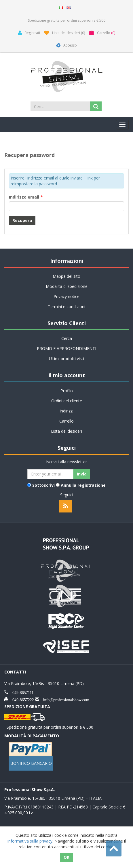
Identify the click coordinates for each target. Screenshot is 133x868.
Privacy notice (66, 296)
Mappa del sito (66, 276)
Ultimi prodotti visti (66, 359)
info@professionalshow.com (64, 699)
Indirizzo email (24, 197)
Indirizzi (66, 411)
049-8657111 (21, 692)
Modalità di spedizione (67, 286)
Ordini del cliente (67, 401)
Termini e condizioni (66, 307)
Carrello (66, 421)
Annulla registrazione (83, 485)
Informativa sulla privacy (30, 841)
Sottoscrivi (43, 485)
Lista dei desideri (66, 431)
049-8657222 (21, 699)
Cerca (67, 338)
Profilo (67, 391)
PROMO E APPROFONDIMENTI (66, 348)
